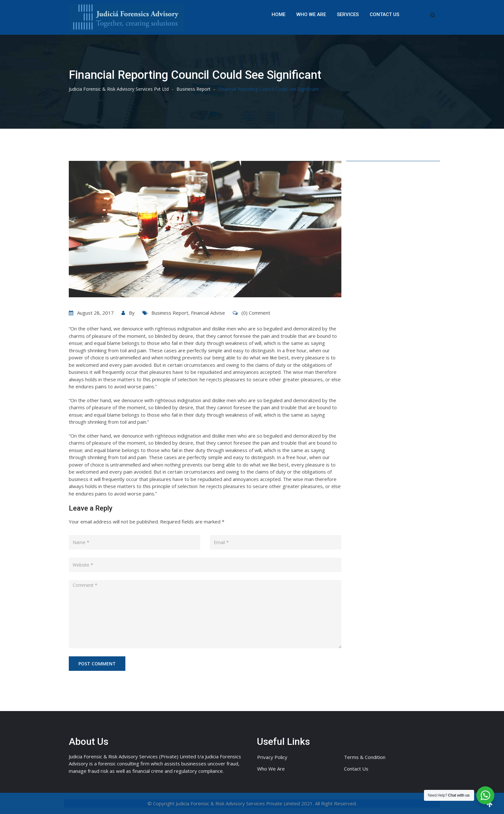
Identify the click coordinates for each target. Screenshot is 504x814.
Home (279, 14)
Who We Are (311, 14)
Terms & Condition (365, 757)
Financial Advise (208, 313)
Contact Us (384, 14)
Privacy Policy (272, 757)
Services (348, 14)
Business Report (170, 313)
